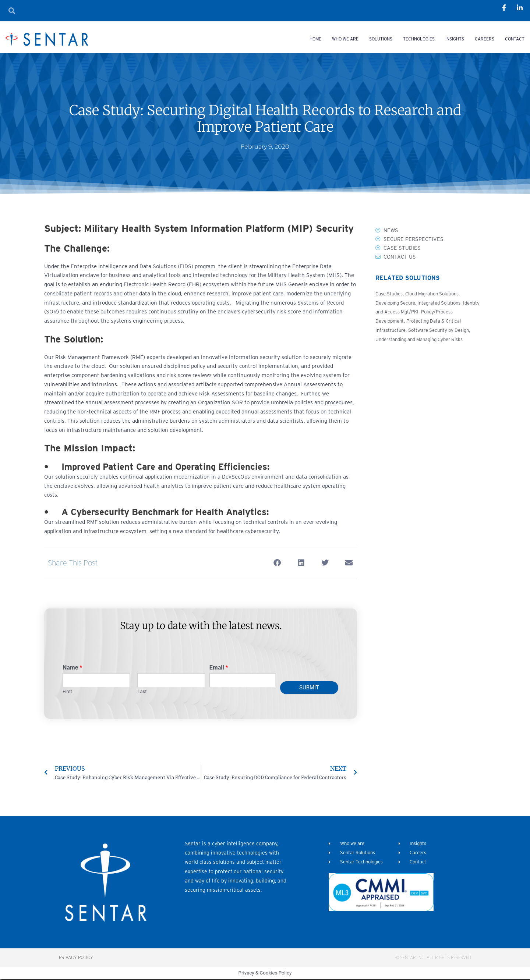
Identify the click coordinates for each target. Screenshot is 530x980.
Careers (485, 39)
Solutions (381, 39)
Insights (455, 39)
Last (142, 691)
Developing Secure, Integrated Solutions (421, 303)
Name (72, 667)
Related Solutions (406, 279)
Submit (309, 688)
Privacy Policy (76, 958)
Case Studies (390, 294)
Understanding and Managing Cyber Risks (423, 340)
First (67, 691)
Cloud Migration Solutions (436, 294)
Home (315, 39)
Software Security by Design (443, 331)
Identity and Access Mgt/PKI (408, 313)
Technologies (419, 39)
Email (219, 667)
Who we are (345, 39)
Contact (515, 39)
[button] (277, 563)
